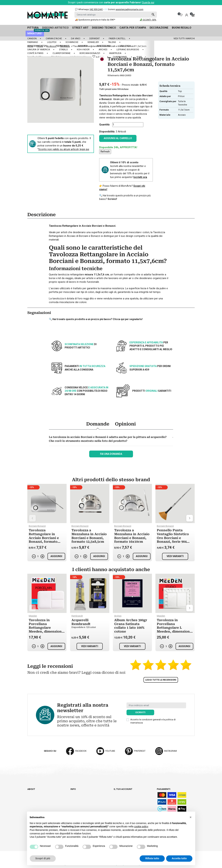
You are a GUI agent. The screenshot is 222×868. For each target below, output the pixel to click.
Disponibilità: (107, 132)
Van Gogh (125, 46)
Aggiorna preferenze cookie (44, 805)
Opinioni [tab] (125, 424)
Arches (103, 49)
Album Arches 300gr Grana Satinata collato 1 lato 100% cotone (131, 626)
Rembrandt (63, 46)
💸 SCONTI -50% (148, 20)
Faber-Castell (117, 38)
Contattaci (34, 799)
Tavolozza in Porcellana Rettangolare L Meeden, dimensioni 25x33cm (174, 628)
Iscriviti (140, 712)
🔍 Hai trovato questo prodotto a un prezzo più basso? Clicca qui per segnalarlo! (96, 319)
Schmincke (72, 42)
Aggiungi (56, 556)
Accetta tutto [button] (179, 858)
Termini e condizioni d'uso (86, 799)
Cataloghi (33, 795)
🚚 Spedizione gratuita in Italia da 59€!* (95, 20)
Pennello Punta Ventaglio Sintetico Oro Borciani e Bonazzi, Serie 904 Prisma (173, 538)
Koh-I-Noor (83, 49)
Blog (30, 802)
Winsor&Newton (37, 46)
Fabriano (33, 42)
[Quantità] (128, 125)
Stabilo (63, 49)
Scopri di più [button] (43, 858)
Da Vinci (76, 38)
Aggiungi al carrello (118, 138)
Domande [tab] (98, 424)
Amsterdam (103, 46)
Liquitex (52, 42)
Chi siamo (33, 792)
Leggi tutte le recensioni (161, 680)
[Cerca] (116, 15)
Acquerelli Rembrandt (81, 622)
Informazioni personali (128, 792)
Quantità (104, 125)
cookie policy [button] (141, 826)
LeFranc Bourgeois (128, 49)
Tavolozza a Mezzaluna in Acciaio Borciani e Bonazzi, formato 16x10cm (132, 536)
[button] (191, 817)
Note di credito (123, 799)
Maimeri (83, 46)
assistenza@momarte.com (129, 9)
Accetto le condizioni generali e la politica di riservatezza (153, 721)
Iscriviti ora (140, 177)
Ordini (117, 795)
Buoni (117, 805)
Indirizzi (119, 802)
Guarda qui (148, 2)
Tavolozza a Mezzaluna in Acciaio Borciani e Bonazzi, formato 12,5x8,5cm (89, 536)
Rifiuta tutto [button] (152, 858)
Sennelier (93, 42)
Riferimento (114, 75)
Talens (112, 42)
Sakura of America (39, 49)
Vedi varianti (175, 556)
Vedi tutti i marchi (184, 38)
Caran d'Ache (54, 38)
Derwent (95, 38)
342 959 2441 (96, 9)
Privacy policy (79, 808)
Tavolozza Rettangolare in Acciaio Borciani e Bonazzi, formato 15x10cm (44, 538)
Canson (32, 38)
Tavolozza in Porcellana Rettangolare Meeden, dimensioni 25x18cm (46, 628)
